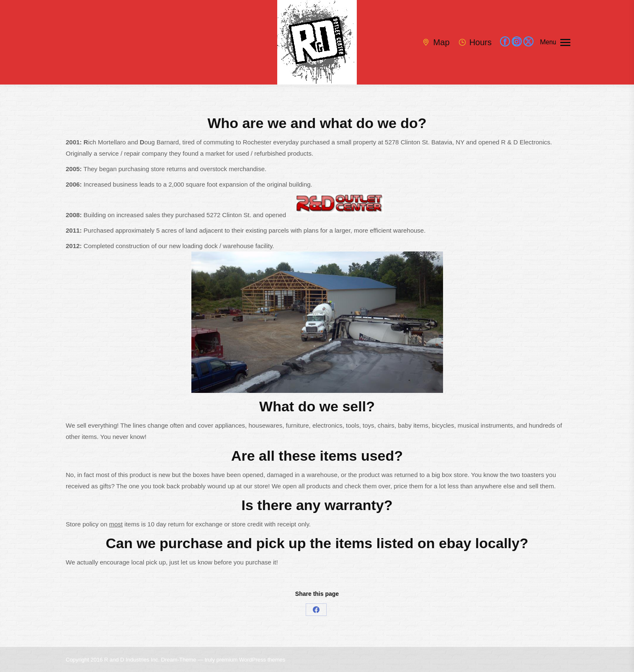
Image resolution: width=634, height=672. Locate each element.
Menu (548, 42)
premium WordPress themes (251, 660)
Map (436, 42)
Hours (475, 42)
